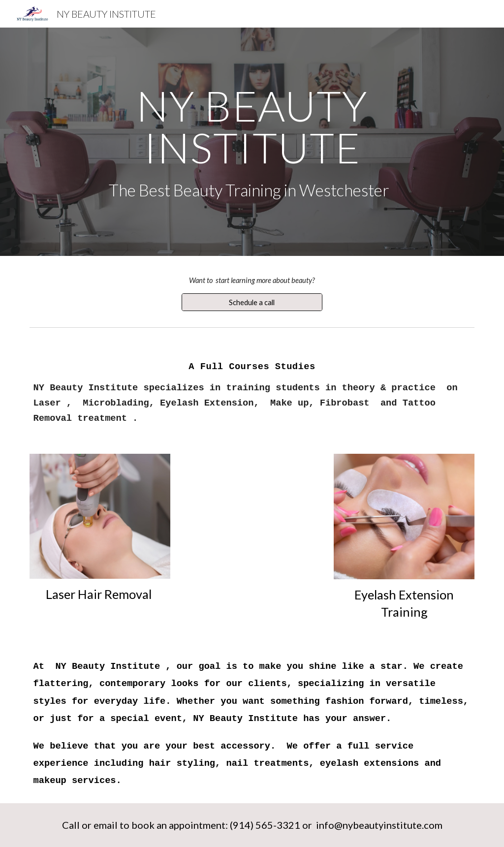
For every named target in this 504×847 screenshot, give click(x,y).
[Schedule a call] (252, 302)
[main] (252, 142)
